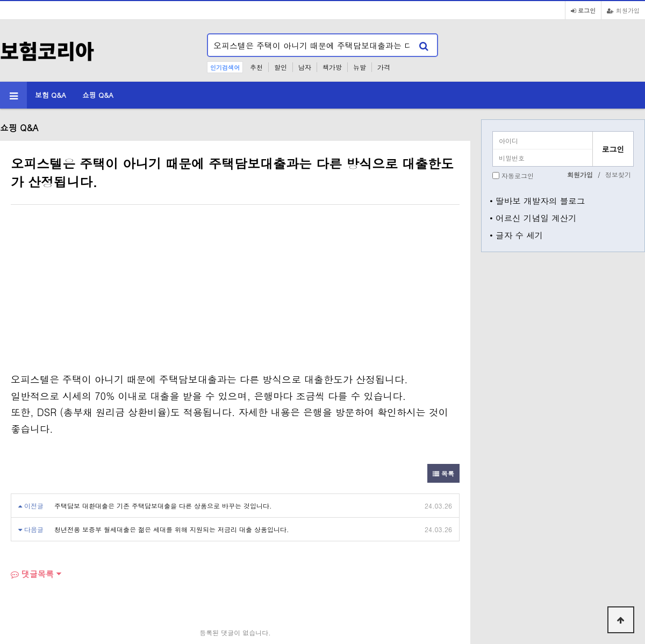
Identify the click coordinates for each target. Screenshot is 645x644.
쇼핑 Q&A (98, 95)
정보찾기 (618, 174)
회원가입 (623, 10)
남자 (305, 67)
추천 (256, 67)
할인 (281, 67)
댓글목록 (32, 574)
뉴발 (360, 67)
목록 (443, 473)
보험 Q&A (51, 95)
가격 (384, 67)
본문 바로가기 (0, 0)
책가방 (332, 67)
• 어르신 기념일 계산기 (533, 218)
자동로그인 (518, 176)
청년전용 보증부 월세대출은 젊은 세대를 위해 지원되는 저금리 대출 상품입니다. (172, 529)
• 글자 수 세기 (516, 235)
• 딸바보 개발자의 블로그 (537, 201)
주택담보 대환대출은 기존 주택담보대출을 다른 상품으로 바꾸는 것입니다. (163, 506)
